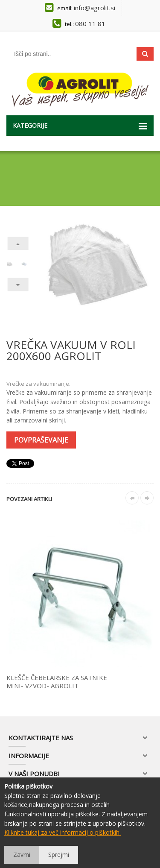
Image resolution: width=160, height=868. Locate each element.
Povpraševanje (41, 440)
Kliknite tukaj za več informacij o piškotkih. (63, 832)
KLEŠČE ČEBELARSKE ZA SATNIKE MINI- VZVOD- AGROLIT (57, 682)
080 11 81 (90, 23)
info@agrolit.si (95, 8)
